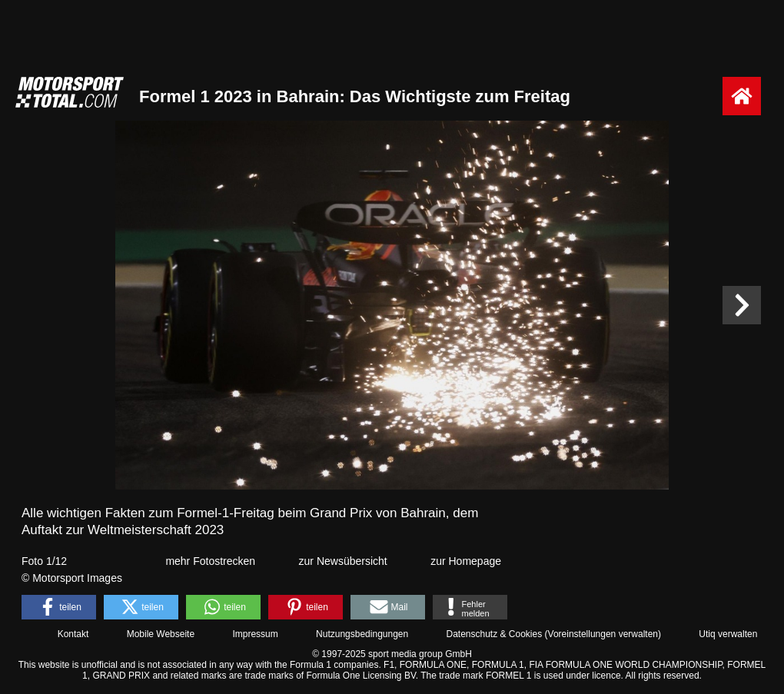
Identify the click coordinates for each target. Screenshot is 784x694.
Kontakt (73, 634)
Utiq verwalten (728, 634)
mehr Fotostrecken (210, 561)
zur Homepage (466, 561)
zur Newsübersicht (343, 561)
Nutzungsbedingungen (362, 634)
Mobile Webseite (161, 634)
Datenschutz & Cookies (494, 634)
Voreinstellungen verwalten (603, 634)
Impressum (255, 634)
